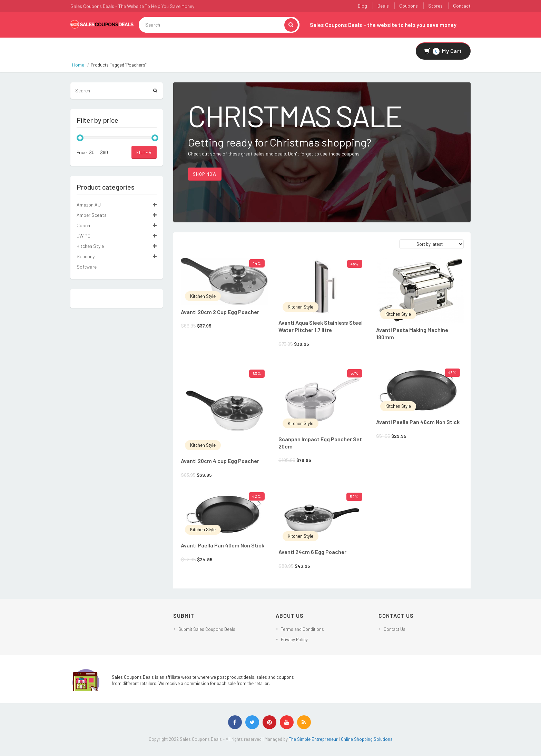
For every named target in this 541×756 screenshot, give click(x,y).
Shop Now (205, 174)
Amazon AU (89, 205)
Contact (462, 6)
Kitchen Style (203, 296)
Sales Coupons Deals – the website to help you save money (383, 25)
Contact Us (395, 629)
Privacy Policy (294, 639)
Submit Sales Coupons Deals (207, 629)
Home (78, 65)
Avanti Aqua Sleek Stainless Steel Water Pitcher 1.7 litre (321, 326)
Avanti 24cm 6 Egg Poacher (312, 552)
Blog (362, 6)
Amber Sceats (92, 215)
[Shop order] (431, 244)
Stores (435, 6)
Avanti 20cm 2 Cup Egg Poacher (220, 312)
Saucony (86, 256)
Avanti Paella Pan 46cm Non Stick (418, 422)
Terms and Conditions (302, 629)
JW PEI (84, 236)
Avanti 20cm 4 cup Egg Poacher (220, 461)
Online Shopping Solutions (367, 739)
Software (87, 267)
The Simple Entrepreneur (314, 739)
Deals (383, 6)
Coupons (409, 6)
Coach (83, 225)
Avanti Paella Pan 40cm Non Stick (223, 545)
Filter (144, 152)
